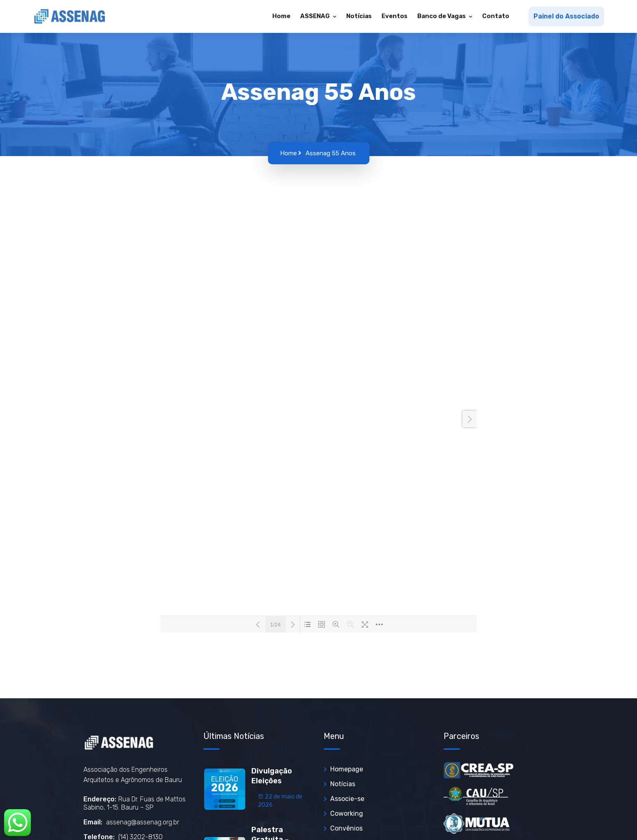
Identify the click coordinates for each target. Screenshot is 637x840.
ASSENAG (316, 16)
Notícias (359, 16)
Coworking (347, 814)
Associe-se (347, 799)
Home (281, 16)
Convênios (346, 828)
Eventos (394, 16)
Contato (496, 16)
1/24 (275, 625)
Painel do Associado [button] (566, 16)
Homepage (347, 769)
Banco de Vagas (442, 16)
